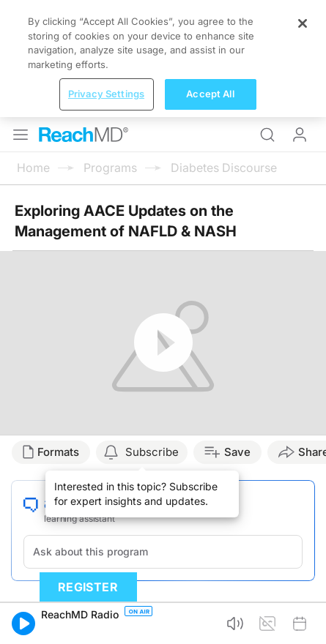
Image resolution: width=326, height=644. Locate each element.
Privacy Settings (106, 94)
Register (88, 587)
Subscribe (152, 452)
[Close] (303, 23)
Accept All (210, 94)
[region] (163, 59)
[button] (23, 624)
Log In (300, 135)
